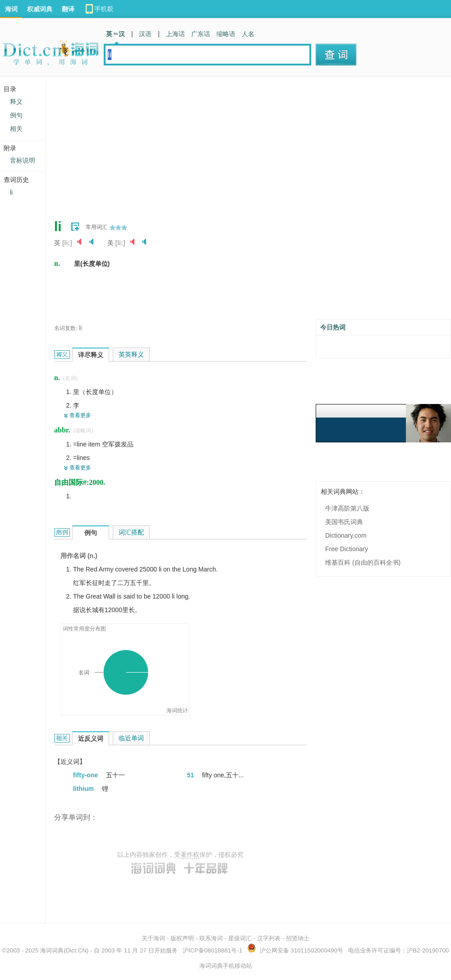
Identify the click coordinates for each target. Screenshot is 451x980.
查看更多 (80, 415)
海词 (11, 9)
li (80, 328)
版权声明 (182, 938)
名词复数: (66, 328)
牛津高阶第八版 (347, 508)
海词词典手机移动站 (226, 966)
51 (191, 775)
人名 (248, 34)
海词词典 (52, 950)
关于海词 (153, 938)
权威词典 (40, 9)
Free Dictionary (347, 549)
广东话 (201, 34)
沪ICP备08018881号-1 (212, 950)
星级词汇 (240, 938)
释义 (16, 102)
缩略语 (226, 34)
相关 (16, 129)
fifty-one (86, 775)
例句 (16, 115)
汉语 (145, 34)
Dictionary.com (346, 535)
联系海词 (211, 938)
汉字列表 (269, 938)
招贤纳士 (298, 938)
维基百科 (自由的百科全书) (363, 562)
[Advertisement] (200, 144)
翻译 (68, 9)
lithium (84, 789)
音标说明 (23, 160)
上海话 (175, 34)
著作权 (190, 855)
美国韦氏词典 (344, 522)
